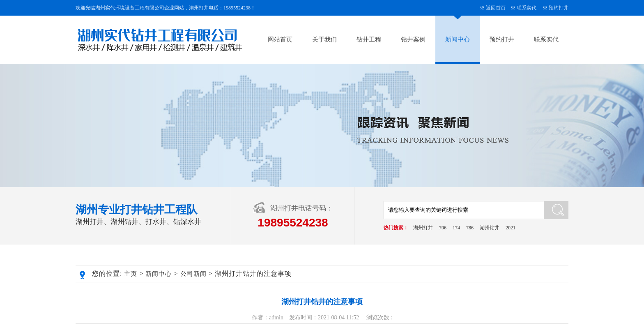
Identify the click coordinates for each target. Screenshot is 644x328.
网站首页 (280, 39)
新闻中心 (458, 39)
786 (470, 228)
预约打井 (559, 8)
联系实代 (527, 8)
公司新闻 (193, 274)
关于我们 (324, 39)
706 (443, 228)
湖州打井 (423, 228)
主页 (131, 274)
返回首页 (496, 8)
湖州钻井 (490, 228)
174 (456, 228)
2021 (511, 228)
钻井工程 (369, 39)
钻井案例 (413, 39)
